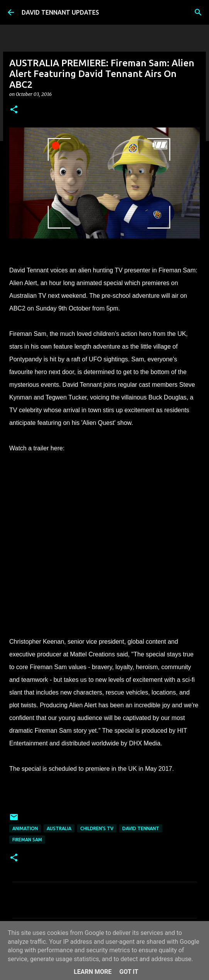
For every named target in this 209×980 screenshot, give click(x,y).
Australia (59, 828)
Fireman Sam (27, 840)
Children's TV (97, 828)
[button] (14, 110)
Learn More (93, 972)
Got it (129, 972)
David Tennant (141, 828)
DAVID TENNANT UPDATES (60, 12)
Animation (25, 828)
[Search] (198, 12)
